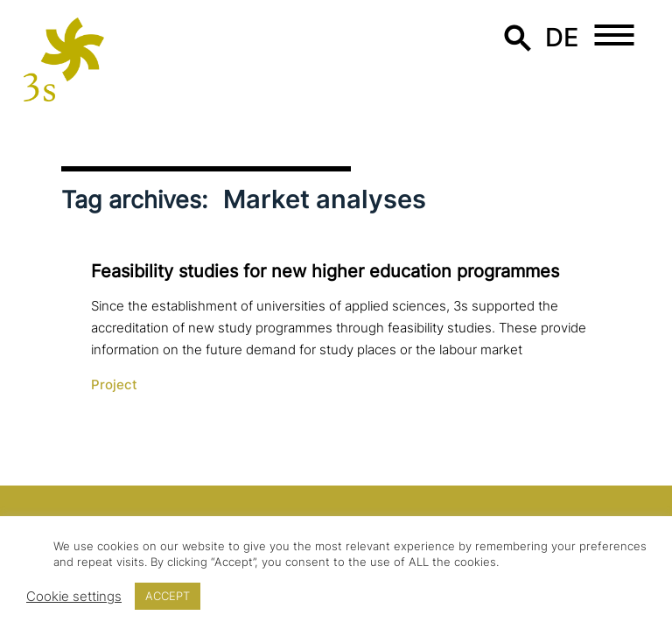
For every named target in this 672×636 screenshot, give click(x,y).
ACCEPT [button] (168, 596)
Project (114, 385)
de (562, 37)
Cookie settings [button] (74, 597)
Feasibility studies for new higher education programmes (325, 271)
